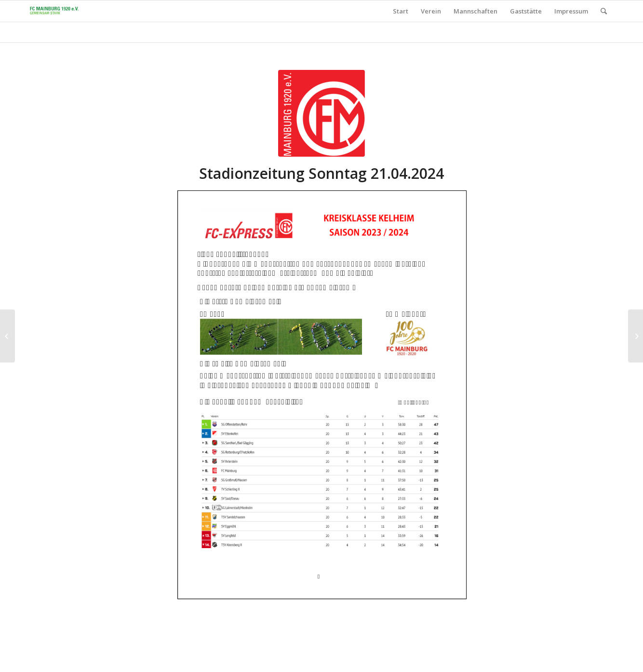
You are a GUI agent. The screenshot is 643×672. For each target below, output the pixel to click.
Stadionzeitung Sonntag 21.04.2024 (321, 173)
